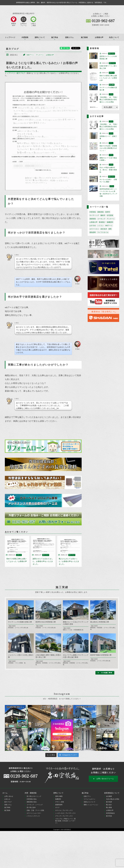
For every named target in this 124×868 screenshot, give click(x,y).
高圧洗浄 (104, 229)
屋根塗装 (101, 212)
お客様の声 (99, 37)
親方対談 (109, 816)
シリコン (101, 226)
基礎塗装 (93, 219)
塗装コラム (69, 37)
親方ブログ (21, 73)
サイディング (94, 215)
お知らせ (7, 799)
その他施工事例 (107, 673)
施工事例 (7, 807)
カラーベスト (94, 229)
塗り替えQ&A (31, 807)
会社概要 (109, 796)
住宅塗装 (110, 215)
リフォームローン (89, 799)
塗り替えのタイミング (34, 796)
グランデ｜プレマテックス (64, 816)
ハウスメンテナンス (33, 816)
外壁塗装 (93, 212)
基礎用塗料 (59, 805)
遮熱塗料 (93, 232)
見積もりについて (89, 802)
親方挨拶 (109, 802)
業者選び (102, 222)
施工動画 (84, 37)
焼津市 (108, 212)
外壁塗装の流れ (32, 799)
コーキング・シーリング (35, 805)
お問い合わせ (9, 796)
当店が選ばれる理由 (113, 799)
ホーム (5, 793)
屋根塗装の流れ (32, 802)
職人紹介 (109, 805)
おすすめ (93, 226)
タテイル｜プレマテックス (64, 810)
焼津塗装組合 (110, 813)
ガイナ (57, 807)
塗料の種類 (59, 796)
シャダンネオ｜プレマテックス (65, 813)
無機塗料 (110, 222)
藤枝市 (103, 215)
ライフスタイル (103, 232)
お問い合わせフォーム (105, 779)
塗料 (110, 229)
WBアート (30, 55)
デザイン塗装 (60, 802)
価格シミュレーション (91, 805)
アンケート (40, 55)
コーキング (101, 219)
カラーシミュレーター (34, 813)
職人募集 (109, 807)
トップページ (10, 37)
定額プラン (87, 796)
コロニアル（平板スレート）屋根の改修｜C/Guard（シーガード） (65, 821)
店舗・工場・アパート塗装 (35, 810)
